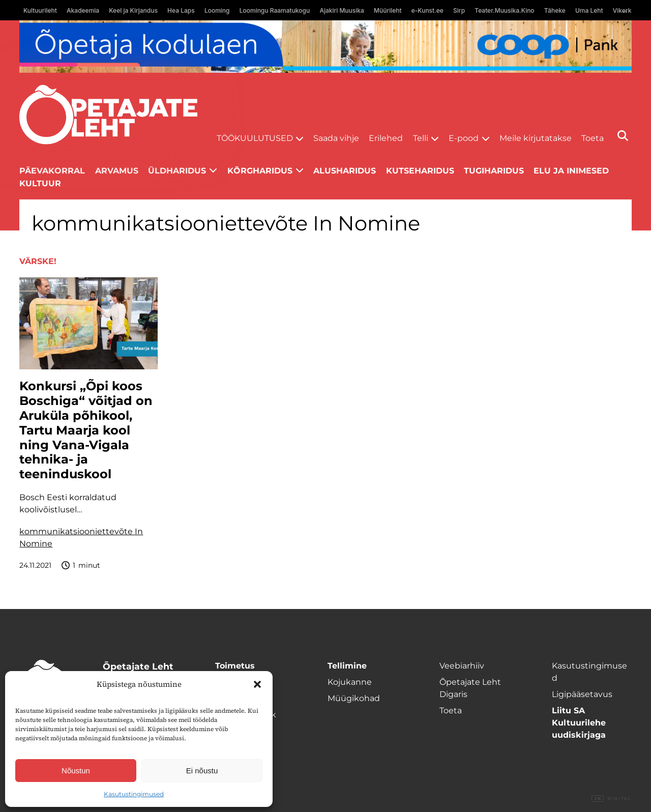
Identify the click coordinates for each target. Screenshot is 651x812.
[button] (257, 684)
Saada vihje (336, 138)
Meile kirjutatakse (536, 138)
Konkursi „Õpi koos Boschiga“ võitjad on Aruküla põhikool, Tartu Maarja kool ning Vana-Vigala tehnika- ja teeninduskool (86, 430)
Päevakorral (52, 171)
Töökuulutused (255, 138)
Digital (611, 799)
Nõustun (76, 771)
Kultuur (40, 183)
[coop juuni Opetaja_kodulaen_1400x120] (325, 47)
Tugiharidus (494, 171)
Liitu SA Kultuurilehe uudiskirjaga (579, 723)
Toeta (593, 138)
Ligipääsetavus (582, 694)
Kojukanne (350, 682)
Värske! (38, 261)
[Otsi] (623, 136)
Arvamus (117, 171)
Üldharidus (177, 171)
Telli (421, 138)
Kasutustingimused (134, 794)
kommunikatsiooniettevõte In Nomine (81, 538)
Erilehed (386, 138)
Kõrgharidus (260, 171)
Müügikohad (354, 698)
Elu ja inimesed (571, 171)
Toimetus (235, 666)
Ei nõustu (202, 771)
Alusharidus (345, 171)
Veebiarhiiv (462, 666)
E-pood (464, 138)
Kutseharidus (420, 171)
